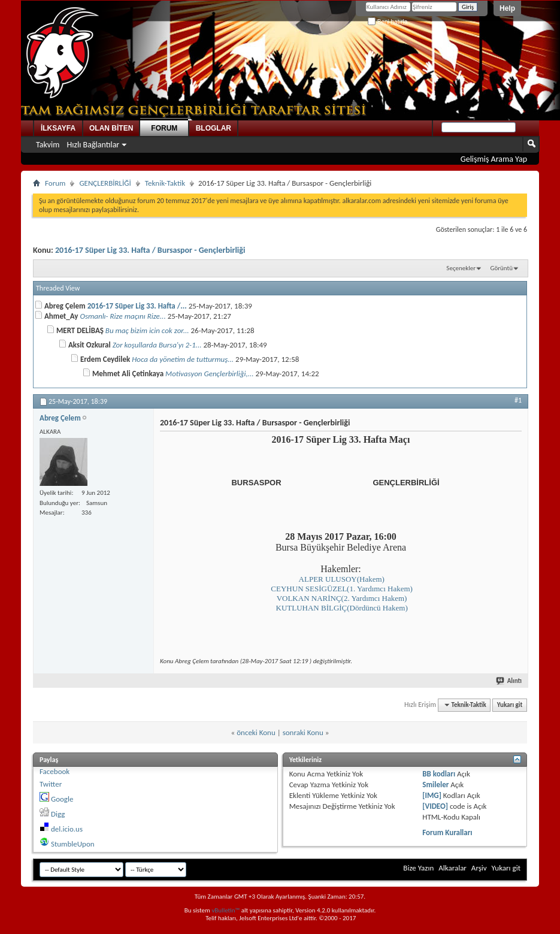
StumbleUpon (73, 844)
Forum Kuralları (447, 832)
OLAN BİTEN (111, 128)
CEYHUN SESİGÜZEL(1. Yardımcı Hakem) (342, 589)
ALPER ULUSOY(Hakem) (342, 579)
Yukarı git (510, 705)
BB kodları (439, 774)
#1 (518, 400)
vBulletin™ (225, 910)
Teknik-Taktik (165, 183)
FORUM (164, 128)
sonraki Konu (303, 732)
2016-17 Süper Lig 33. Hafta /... (137, 306)
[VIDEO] (435, 806)
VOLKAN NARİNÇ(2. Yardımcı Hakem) (342, 598)
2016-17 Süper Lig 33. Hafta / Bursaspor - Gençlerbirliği (150, 250)
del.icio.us (67, 829)
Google (62, 799)
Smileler (435, 785)
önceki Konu (256, 732)
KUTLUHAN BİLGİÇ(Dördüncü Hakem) (342, 608)
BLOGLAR (214, 128)
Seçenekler (461, 268)
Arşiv (479, 868)
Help (507, 8)
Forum (55, 183)
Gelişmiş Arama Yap (494, 159)
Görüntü (502, 268)
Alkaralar (452, 868)
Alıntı (509, 681)
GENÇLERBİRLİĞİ (105, 183)
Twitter (51, 784)
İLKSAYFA (58, 128)
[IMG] (432, 795)
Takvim (48, 145)
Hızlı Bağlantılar (93, 145)
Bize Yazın (418, 868)
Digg (58, 814)
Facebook (55, 771)
